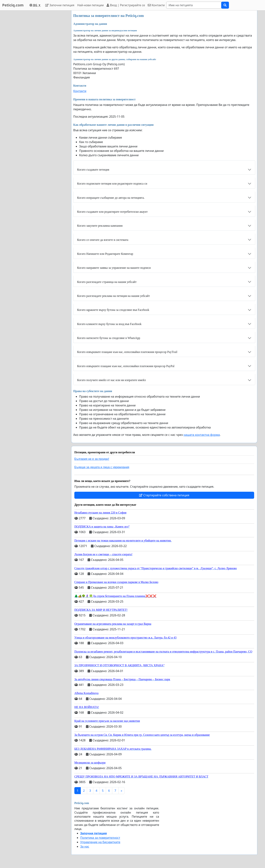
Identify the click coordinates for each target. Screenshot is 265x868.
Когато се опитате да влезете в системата (103, 240)
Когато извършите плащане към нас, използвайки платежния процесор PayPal (126, 366)
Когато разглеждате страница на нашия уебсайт (107, 282)
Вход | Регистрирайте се (126, 5)
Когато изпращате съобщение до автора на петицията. (111, 198)
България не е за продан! (92, 459)
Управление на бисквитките (100, 842)
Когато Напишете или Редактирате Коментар (105, 254)
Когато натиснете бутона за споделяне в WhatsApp (109, 338)
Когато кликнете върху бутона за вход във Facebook (109, 324)
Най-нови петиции (91, 5)
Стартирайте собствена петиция (164, 495)
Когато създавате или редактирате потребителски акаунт (112, 212)
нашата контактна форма (202, 435)
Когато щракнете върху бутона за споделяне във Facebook (113, 310)
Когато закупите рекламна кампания (100, 226)
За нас (85, 846)
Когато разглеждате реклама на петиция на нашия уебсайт (113, 296)
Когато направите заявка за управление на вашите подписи (114, 268)
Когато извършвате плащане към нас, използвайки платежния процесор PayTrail (127, 352)
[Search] (194, 5)
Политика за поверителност (100, 838)
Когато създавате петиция (93, 170)
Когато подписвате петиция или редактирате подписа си (112, 184)
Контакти (156, 5)
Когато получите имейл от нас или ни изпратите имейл (111, 380)
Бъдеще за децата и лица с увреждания (102, 467)
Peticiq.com (13, 5)
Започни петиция (60, 5)
